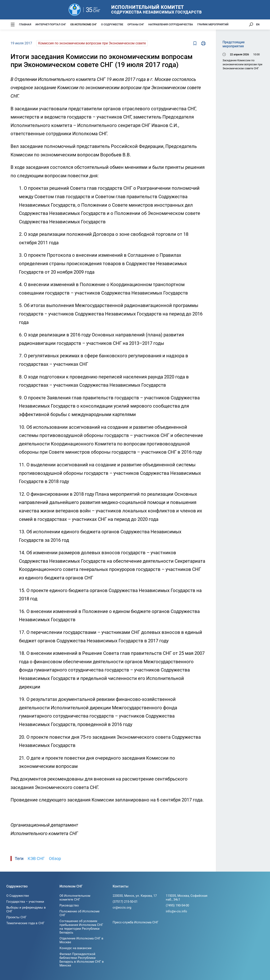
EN (258, 24)
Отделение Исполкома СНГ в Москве (81, 940)
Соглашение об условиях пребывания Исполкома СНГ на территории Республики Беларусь (81, 927)
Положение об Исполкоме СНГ (80, 913)
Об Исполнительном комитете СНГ (75, 898)
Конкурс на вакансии (76, 948)
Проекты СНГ (16, 917)
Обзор (55, 859)
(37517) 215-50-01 (125, 902)
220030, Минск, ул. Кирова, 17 (135, 896)
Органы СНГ (136, 24)
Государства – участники (25, 902)
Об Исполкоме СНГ (84, 24)
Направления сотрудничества (171, 24)
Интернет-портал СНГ (51, 24)
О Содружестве (112, 24)
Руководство (69, 905)
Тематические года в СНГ (25, 923)
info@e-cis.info (176, 911)
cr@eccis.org (122, 908)
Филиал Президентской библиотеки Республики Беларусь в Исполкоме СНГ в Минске (82, 960)
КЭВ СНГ (36, 859)
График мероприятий (213, 24)
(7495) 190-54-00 (177, 905)
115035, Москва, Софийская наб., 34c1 (187, 898)
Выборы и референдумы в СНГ (26, 909)
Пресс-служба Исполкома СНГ (136, 922)
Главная (25, 24)
